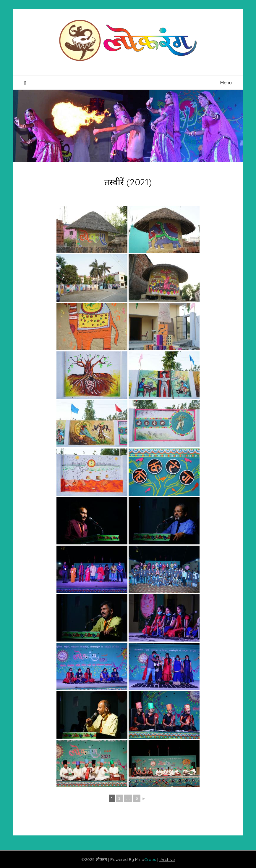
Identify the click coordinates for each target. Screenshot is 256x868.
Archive (167, 859)
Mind (146, 859)
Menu (226, 83)
